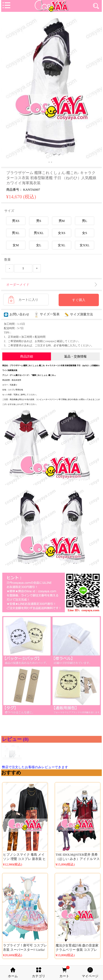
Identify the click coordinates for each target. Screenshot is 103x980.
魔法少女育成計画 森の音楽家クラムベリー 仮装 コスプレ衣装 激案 (77, 950)
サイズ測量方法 (79, 314)
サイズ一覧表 (47, 314)
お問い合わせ (17, 314)
